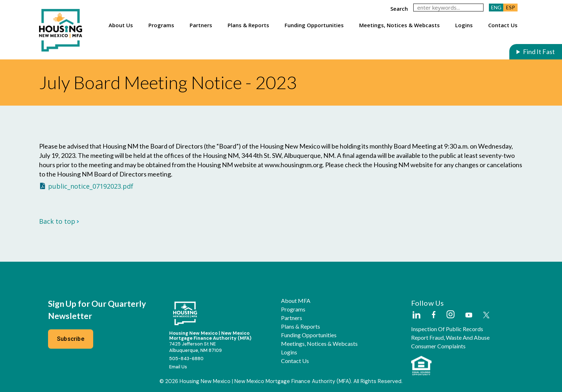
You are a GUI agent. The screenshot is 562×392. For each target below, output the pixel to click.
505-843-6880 (186, 359)
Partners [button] (201, 25)
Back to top (59, 221)
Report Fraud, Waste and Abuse (450, 338)
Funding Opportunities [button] (314, 25)
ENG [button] (496, 7)
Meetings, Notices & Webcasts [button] (399, 25)
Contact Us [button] (503, 25)
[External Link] (416, 315)
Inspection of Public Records (447, 329)
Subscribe (71, 339)
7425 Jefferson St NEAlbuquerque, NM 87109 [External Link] (196, 347)
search (399, 9)
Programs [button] (161, 25)
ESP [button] (511, 7)
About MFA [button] (296, 301)
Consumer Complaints (438, 346)
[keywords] (448, 8)
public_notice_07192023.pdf (91, 186)
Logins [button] (464, 25)
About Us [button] (121, 25)
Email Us (178, 367)
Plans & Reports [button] (248, 25)
